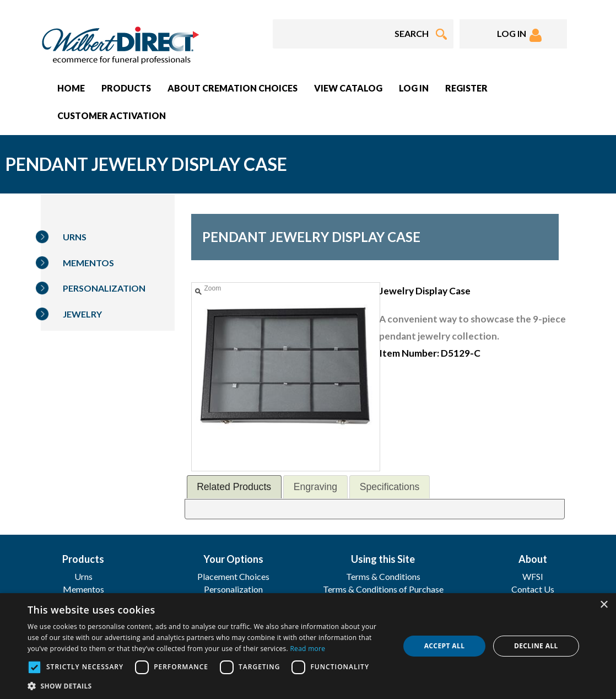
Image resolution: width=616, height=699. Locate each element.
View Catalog (348, 88)
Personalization (104, 288)
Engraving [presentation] (315, 487)
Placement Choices (233, 576)
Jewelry (82, 314)
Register (466, 88)
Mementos (88, 263)
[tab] (234, 486)
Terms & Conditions (383, 576)
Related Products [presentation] (234, 487)
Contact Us (533, 589)
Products (126, 88)
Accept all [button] (445, 646)
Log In (414, 88)
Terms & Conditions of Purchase (383, 589)
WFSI (533, 576)
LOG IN (519, 35)
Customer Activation (112, 115)
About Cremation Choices (233, 88)
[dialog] (308, 646)
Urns (75, 237)
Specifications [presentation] (390, 487)
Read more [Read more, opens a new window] (307, 649)
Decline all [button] (536, 646)
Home (71, 88)
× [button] (604, 605)
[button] (208, 685)
